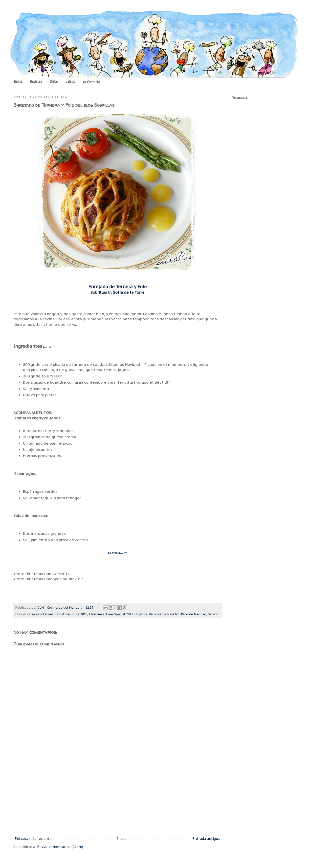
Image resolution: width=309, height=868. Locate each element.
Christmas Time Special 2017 (111, 614)
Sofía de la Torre (129, 292)
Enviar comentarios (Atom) (60, 847)
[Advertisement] (117, 795)
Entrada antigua (206, 839)
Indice (18, 82)
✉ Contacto (91, 82)
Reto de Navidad (194, 614)
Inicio (122, 839)
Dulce (54, 82)
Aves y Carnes (43, 614)
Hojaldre (141, 614)
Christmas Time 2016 (71, 614)
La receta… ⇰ (117, 553)
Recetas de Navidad (164, 614)
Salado (70, 82)
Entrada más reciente (33, 839)
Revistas (36, 82)
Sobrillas (99, 292)
